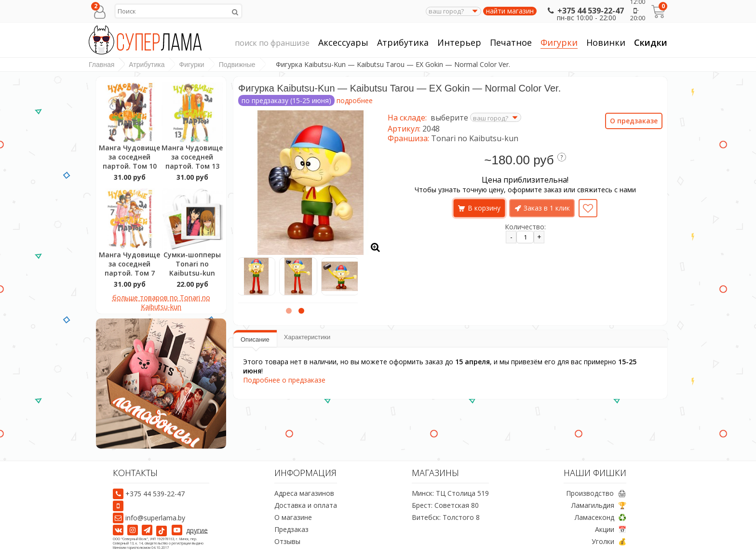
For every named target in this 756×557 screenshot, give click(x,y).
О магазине (293, 517)
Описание (255, 339)
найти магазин (510, 11)
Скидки (651, 42)
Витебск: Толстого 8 (446, 517)
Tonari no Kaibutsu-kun (475, 138)
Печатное (511, 43)
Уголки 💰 (609, 541)
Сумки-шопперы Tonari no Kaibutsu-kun (192, 264)
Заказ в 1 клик (547, 208)
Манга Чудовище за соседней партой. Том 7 (129, 264)
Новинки (606, 42)
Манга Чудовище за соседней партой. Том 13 (192, 157)
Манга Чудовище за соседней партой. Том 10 (129, 157)
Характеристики (307, 337)
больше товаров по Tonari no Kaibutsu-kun (161, 302)
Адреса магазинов (304, 493)
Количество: (525, 227)
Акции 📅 (611, 529)
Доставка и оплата (306, 505)
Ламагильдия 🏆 (599, 505)
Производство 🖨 (596, 493)
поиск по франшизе (272, 43)
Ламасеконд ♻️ (601, 517)
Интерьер (459, 43)
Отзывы (287, 541)
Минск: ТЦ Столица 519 (450, 493)
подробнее (355, 100)
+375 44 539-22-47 (585, 11)
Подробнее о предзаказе (284, 380)
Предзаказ (291, 529)
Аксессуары (343, 43)
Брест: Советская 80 (445, 505)
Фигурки (559, 43)
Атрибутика (403, 43)
